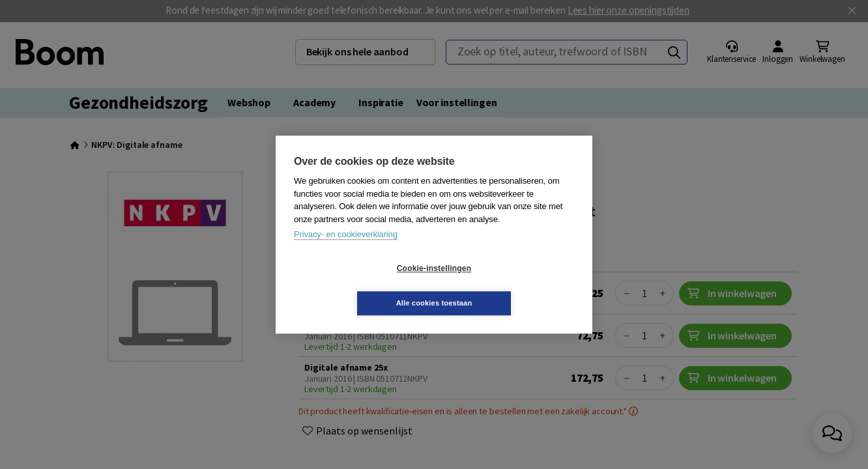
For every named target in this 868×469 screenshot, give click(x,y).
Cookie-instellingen (356, 286)
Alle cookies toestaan (512, 285)
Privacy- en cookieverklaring (346, 252)
